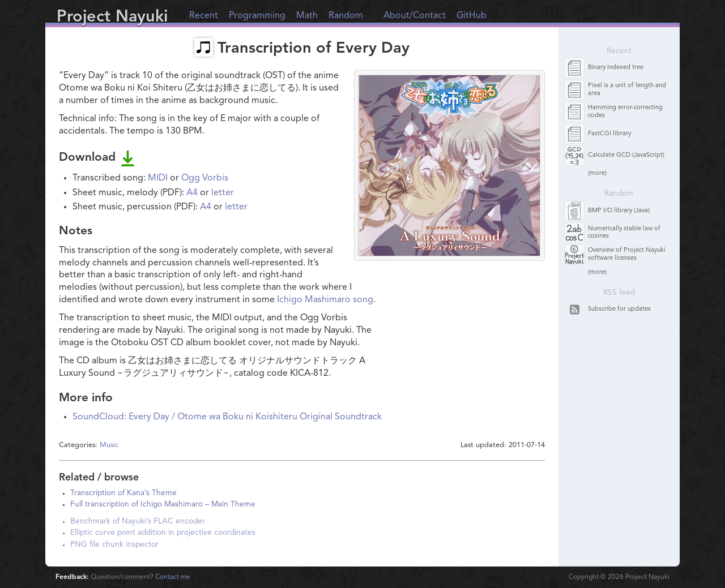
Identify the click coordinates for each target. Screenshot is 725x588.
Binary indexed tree (616, 68)
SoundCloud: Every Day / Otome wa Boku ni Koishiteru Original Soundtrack (227, 417)
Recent (204, 16)
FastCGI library (609, 134)
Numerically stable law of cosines (624, 233)
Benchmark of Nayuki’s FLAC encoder (138, 522)
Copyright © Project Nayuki (619, 577)
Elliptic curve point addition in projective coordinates (163, 533)
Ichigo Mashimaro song (325, 300)
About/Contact (415, 16)
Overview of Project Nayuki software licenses (627, 254)
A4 (192, 193)
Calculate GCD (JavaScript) (626, 155)
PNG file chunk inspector (114, 545)
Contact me (173, 577)
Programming (257, 16)
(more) (597, 173)
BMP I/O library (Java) (619, 211)
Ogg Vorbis (205, 178)
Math (307, 16)
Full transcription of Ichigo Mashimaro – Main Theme (163, 505)
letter (223, 193)
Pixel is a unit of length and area (627, 89)
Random (346, 16)
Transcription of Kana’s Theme (123, 493)
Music (109, 445)
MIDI (158, 178)
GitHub (472, 16)
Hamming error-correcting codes (625, 111)
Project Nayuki (112, 17)
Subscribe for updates (619, 309)
